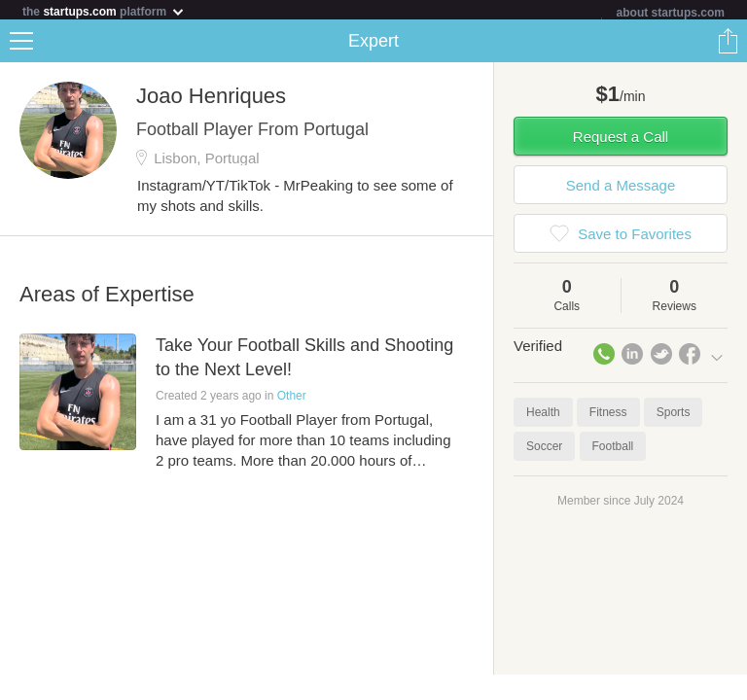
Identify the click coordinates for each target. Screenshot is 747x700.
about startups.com (671, 13)
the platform (104, 11)
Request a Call (621, 140)
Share (728, 45)
